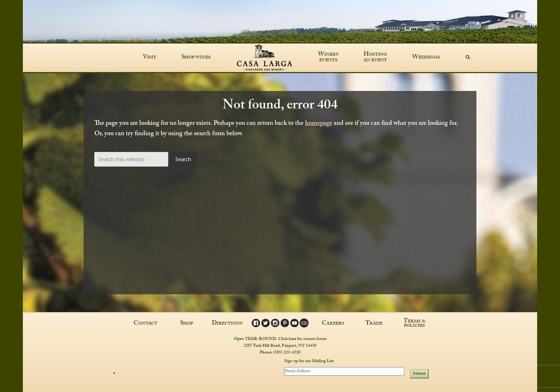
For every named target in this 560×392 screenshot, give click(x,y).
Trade (374, 324)
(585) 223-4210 (287, 353)
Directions (227, 324)
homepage (319, 124)
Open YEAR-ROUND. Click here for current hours (280, 339)
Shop (186, 324)
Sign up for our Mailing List (309, 362)
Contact (146, 324)
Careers (333, 324)
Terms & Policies (415, 324)
